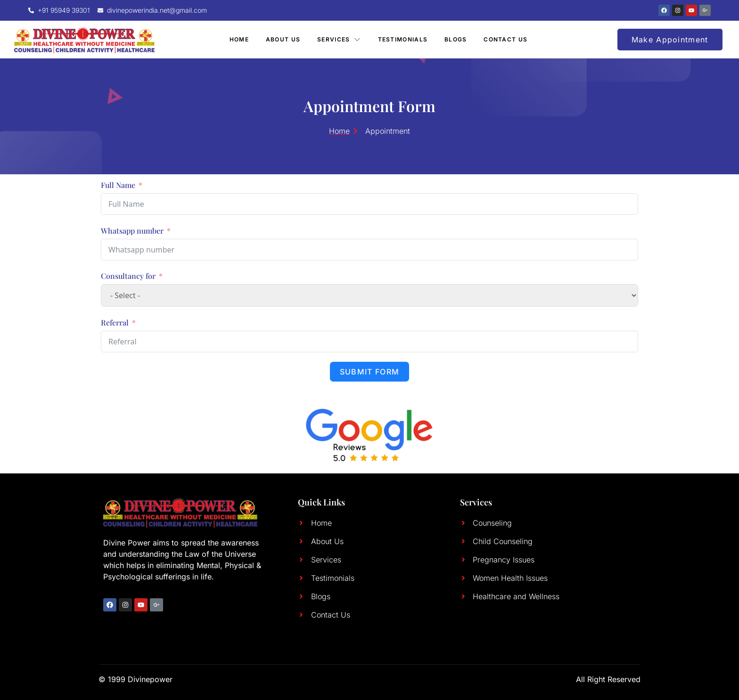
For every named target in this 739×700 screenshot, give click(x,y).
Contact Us (506, 39)
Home (239, 39)
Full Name (118, 185)
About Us (283, 39)
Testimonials (403, 39)
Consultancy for (128, 276)
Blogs (456, 39)
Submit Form (369, 372)
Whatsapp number (132, 231)
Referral (115, 322)
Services (339, 39)
